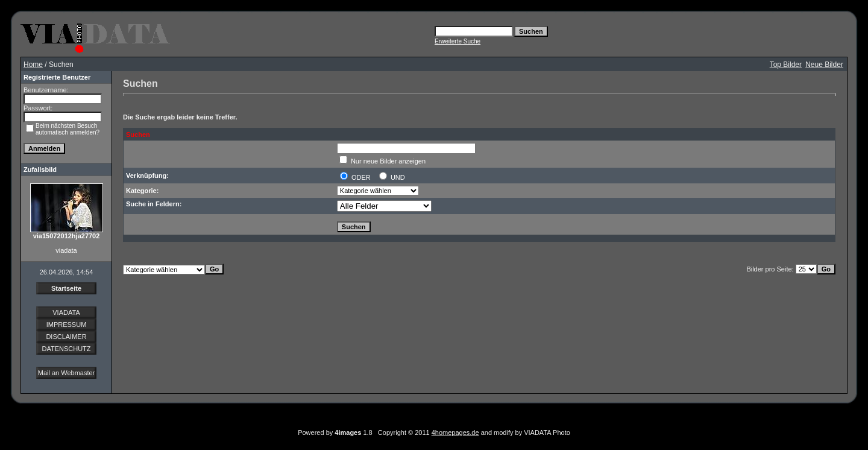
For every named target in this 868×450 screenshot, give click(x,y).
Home (33, 65)
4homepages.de (455, 433)
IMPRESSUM (67, 325)
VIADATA (66, 312)
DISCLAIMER (66, 337)
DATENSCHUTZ (66, 349)
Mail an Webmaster (67, 373)
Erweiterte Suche (458, 41)
